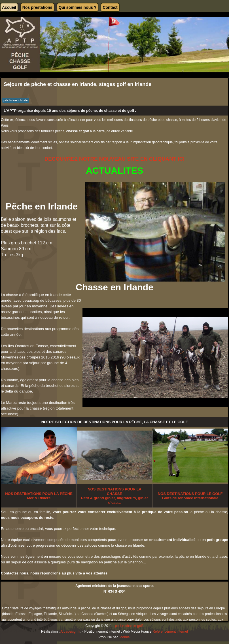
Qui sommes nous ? (78, 7)
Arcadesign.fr (70, 632)
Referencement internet (170, 632)
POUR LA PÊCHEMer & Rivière (39, 496)
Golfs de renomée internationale (190, 496)
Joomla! (125, 637)
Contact (110, 7)
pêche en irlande (16, 100)
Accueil (9, 7)
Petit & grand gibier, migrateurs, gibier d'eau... (114, 496)
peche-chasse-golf (129, 626)
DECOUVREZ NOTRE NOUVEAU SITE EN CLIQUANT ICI (114, 159)
